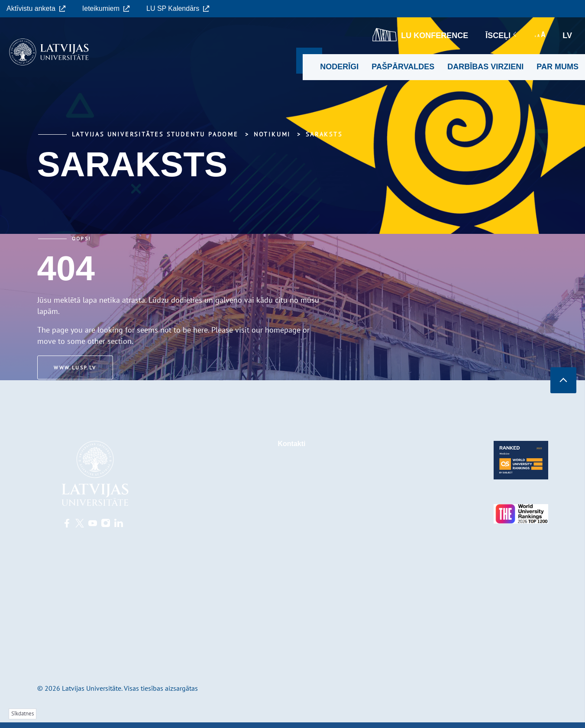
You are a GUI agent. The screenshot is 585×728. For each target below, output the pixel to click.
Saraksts (324, 134)
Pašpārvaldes (403, 67)
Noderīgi (339, 67)
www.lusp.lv (76, 367)
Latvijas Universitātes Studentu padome (155, 134)
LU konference (420, 35)
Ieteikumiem (106, 8)
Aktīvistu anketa (36, 8)
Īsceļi (501, 36)
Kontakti (292, 444)
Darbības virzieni (485, 67)
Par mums (558, 67)
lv (567, 36)
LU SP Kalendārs (178, 8)
